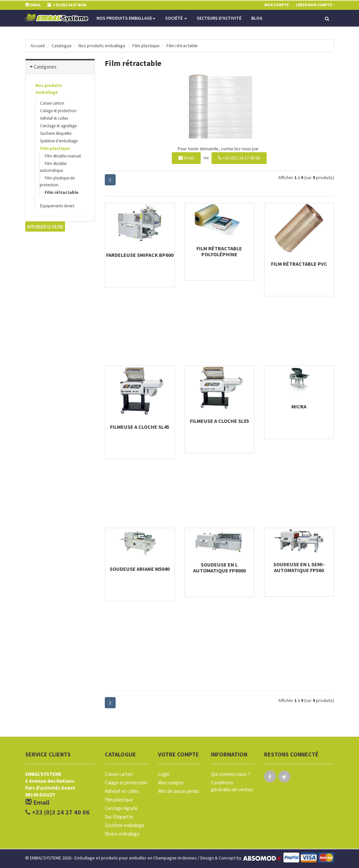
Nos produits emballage (126, 18)
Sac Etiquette (119, 817)
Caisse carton (52, 103)
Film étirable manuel (63, 156)
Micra (299, 406)
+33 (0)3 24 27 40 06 (239, 158)
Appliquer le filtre (45, 227)
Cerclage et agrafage (58, 126)
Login (164, 774)
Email (186, 158)
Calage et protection (58, 111)
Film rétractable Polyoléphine (219, 251)
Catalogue (62, 46)
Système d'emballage (59, 141)
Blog (257, 18)
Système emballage (125, 825)
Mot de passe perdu (178, 791)
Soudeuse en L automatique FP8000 (219, 568)
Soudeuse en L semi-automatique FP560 (299, 567)
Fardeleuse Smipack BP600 (140, 255)
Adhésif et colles (54, 118)
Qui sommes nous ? (230, 774)
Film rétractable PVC (299, 264)
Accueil (38, 46)
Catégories (45, 67)
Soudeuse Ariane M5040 (140, 569)
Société (176, 18)
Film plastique (146, 46)
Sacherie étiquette (56, 133)
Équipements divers (57, 206)
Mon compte (171, 783)
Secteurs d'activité (219, 18)
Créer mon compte (314, 5)
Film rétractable (182, 46)
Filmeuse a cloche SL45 (140, 427)
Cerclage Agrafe (121, 808)
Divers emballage (122, 834)
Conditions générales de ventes (232, 786)
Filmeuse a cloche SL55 (219, 421)
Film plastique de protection (57, 181)
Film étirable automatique (53, 167)
